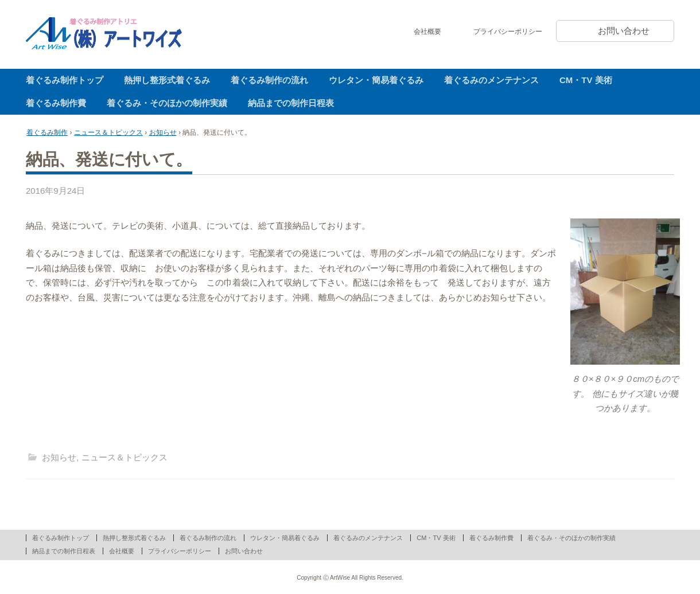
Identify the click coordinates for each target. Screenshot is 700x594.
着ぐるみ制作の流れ (269, 80)
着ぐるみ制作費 (56, 103)
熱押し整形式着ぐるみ (167, 80)
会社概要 (427, 32)
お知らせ (163, 132)
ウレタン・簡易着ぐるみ (376, 80)
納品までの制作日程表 (291, 103)
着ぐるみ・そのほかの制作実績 (167, 103)
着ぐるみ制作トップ (65, 80)
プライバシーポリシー (508, 32)
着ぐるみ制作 (47, 132)
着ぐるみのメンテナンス (491, 80)
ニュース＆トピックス (108, 132)
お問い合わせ (624, 31)
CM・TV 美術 (586, 80)
